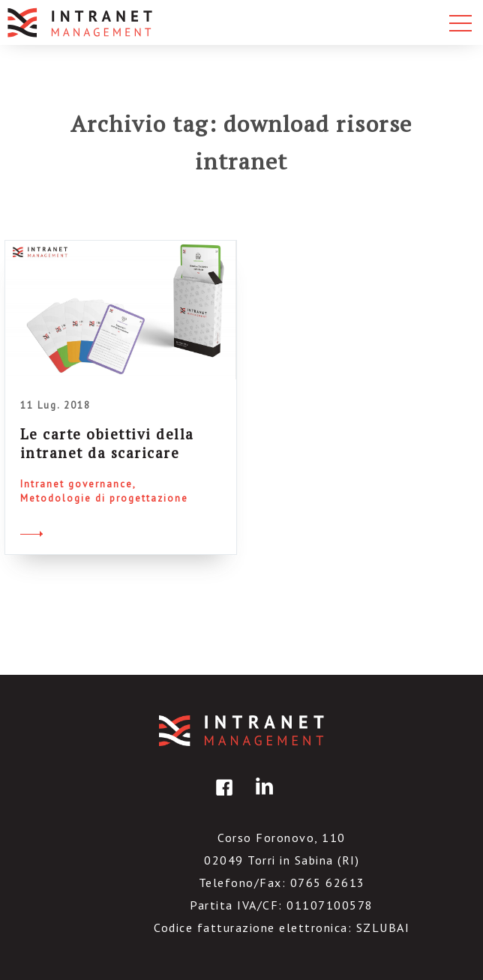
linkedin (262, 798)
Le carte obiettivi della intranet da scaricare (107, 443)
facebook (222, 798)
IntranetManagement (241, 731)
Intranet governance (76, 484)
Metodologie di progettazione (104, 498)
